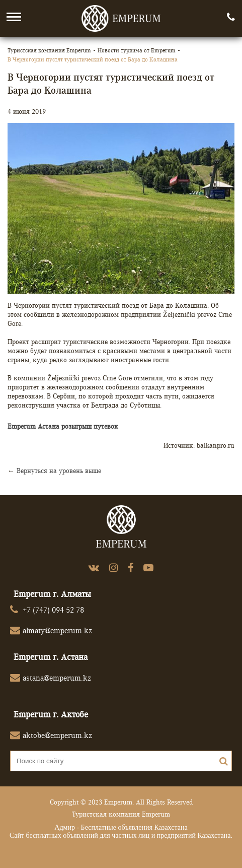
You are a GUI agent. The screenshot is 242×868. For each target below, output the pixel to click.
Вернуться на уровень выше (59, 471)
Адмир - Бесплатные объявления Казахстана (121, 827)
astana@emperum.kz (57, 678)
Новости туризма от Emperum (137, 50)
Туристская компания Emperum (49, 50)
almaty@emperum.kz (57, 630)
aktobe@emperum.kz (57, 735)
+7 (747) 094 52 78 (53, 610)
